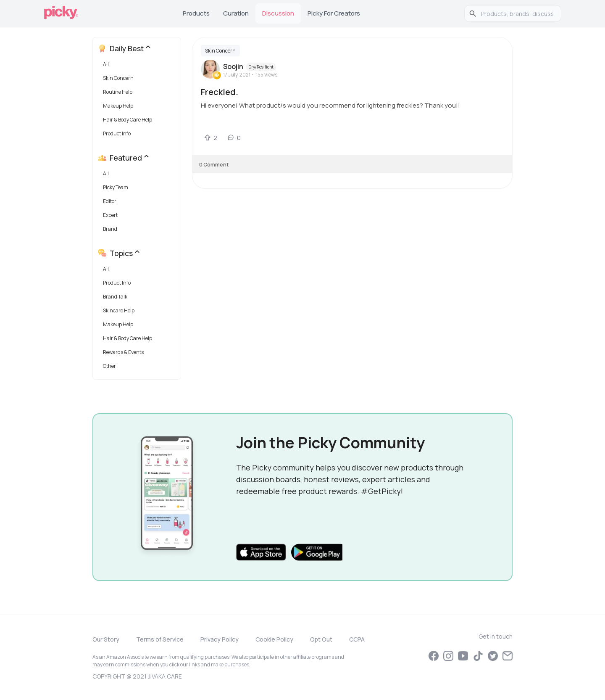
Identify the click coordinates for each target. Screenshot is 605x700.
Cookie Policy (274, 639)
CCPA (357, 639)
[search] (517, 13)
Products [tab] (196, 13)
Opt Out (321, 639)
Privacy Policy (220, 639)
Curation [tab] (236, 13)
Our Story (106, 639)
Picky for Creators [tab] (334, 13)
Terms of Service (160, 639)
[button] (138, 66)
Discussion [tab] (278, 13)
